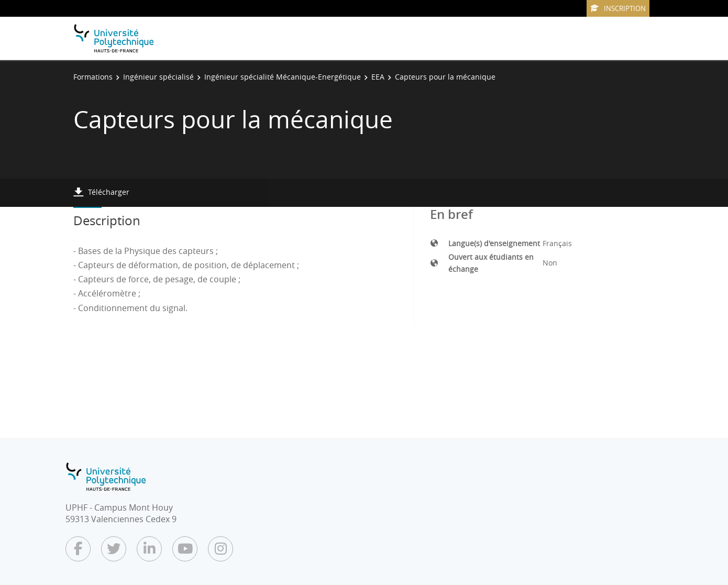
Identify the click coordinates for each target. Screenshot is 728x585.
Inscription (618, 8)
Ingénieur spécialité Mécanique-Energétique (283, 77)
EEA (378, 77)
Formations (93, 77)
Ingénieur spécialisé (158, 77)
